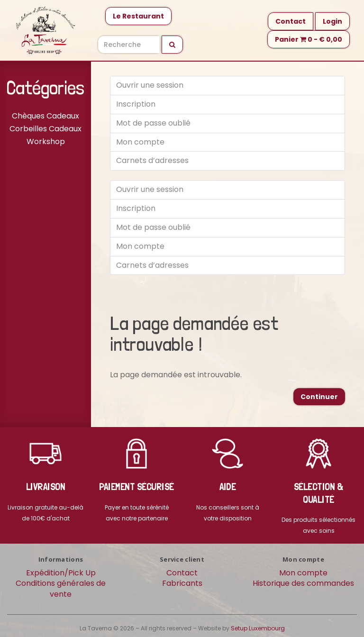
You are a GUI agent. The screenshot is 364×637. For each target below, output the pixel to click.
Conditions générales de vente (61, 589)
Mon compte (140, 142)
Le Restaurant (138, 16)
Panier (309, 39)
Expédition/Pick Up (61, 573)
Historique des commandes (303, 583)
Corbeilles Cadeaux (45, 129)
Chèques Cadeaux (45, 116)
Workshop (46, 141)
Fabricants (182, 583)
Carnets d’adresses (152, 160)
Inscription (136, 104)
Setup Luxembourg (258, 628)
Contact (291, 21)
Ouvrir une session (150, 85)
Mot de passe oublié (153, 123)
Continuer (319, 397)
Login (332, 21)
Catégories (45, 88)
